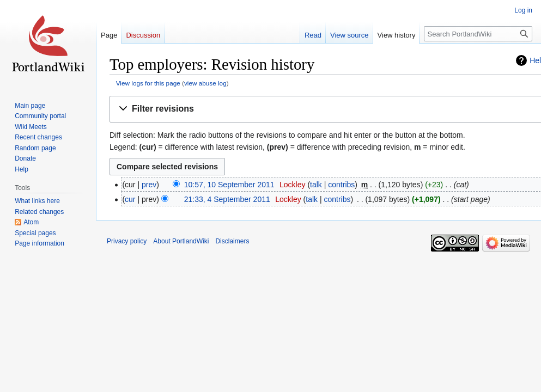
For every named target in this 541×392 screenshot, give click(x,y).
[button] (327, 109)
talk (316, 185)
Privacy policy (127, 241)
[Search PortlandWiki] (478, 34)
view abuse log (205, 83)
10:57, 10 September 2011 (229, 185)
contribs (341, 185)
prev (149, 185)
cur (130, 199)
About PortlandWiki (181, 241)
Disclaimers (232, 241)
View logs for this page (148, 83)
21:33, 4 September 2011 (227, 199)
